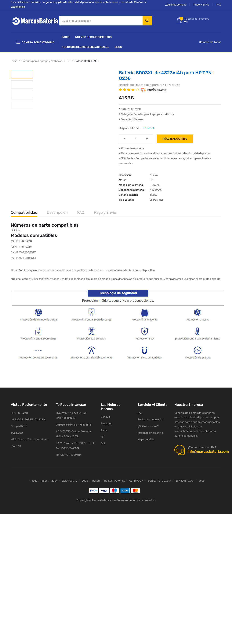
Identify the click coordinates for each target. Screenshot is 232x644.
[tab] (22, 74)
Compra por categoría (35, 42)
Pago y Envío (201, 5)
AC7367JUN (136, 481)
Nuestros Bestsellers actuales (85, 47)
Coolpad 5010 (19, 426)
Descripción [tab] (57, 212)
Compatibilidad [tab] (24, 212)
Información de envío (150, 433)
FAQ (219, 5)
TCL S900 (17, 433)
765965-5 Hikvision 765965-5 (74, 425)
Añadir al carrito (175, 139)
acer (44, 481)
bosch (96, 481)
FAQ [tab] (81, 212)
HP (69, 61)
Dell (103, 443)
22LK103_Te (70, 481)
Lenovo (105, 417)
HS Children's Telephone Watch (30, 439)
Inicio (66, 37)
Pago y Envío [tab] (105, 212)
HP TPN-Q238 (19, 413)
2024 (55, 481)
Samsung (107, 424)
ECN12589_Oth (185, 481)
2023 (85, 481)
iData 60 (16, 446)
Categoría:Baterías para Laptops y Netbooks (147, 114)
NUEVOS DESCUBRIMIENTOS (93, 37)
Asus (104, 430)
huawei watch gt (114, 481)
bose (202, 481)
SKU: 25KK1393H (130, 109)
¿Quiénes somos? (176, 5)
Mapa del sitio (146, 439)
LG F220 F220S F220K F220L (29, 420)
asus (34, 481)
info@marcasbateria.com (208, 452)
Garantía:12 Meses (131, 119)
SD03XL (16, 230)
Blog (118, 47)
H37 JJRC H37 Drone (69, 455)
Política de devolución (151, 420)
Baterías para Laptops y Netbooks (42, 61)
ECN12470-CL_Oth (159, 481)
